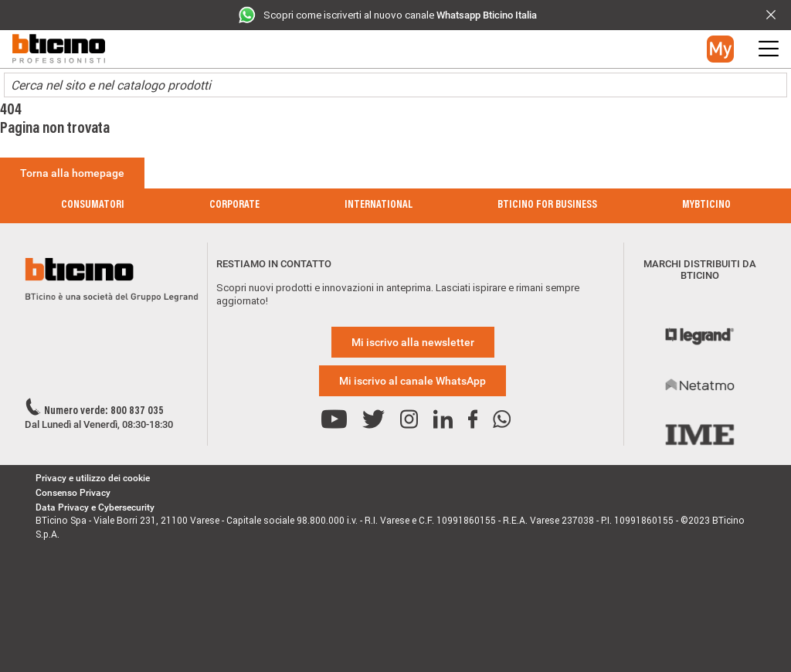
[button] (720, 49)
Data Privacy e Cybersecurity (95, 507)
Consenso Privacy (73, 493)
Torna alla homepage (72, 173)
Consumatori (93, 205)
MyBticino (706, 205)
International (379, 205)
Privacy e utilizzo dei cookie (93, 478)
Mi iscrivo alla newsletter (413, 342)
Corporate (234, 205)
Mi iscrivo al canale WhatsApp (412, 381)
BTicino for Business (547, 205)
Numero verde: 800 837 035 (104, 412)
